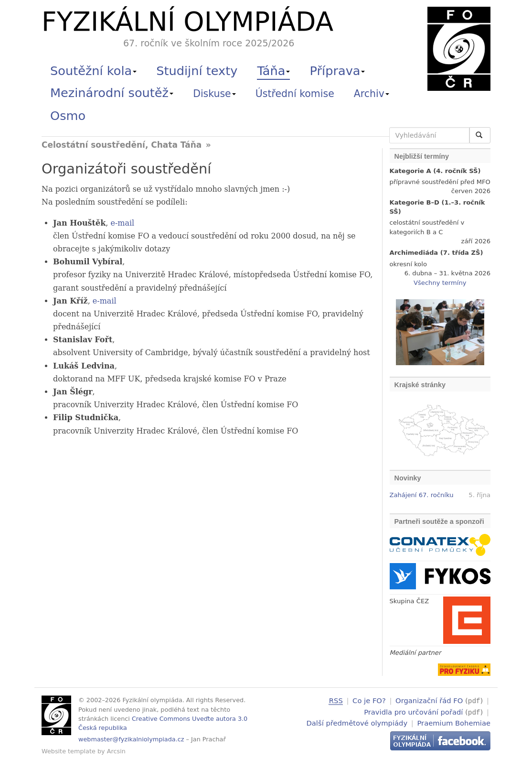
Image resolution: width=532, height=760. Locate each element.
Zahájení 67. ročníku (422, 495)
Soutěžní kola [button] (93, 71)
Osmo (68, 116)
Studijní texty (197, 71)
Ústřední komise (295, 94)
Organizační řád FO (429, 700)
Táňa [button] (273, 71)
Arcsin (116, 751)
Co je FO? (369, 700)
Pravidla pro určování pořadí (413, 711)
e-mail (122, 223)
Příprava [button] (338, 71)
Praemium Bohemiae (454, 722)
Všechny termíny (440, 283)
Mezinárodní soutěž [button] (112, 93)
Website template (69, 751)
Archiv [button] (372, 94)
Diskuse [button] (214, 94)
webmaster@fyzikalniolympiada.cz (131, 739)
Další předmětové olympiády (357, 722)
